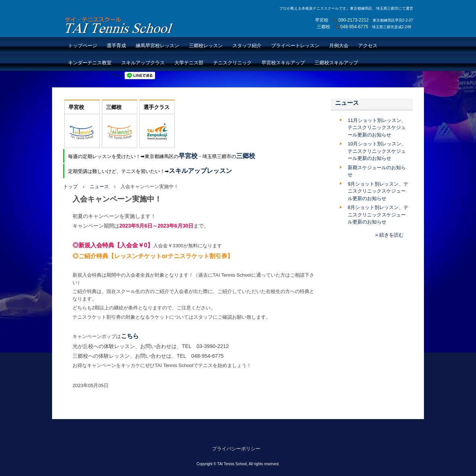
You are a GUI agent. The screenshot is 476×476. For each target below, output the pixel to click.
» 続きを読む (389, 235)
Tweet (116, 75)
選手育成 (116, 46)
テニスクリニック (232, 63)
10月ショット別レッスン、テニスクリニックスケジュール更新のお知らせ (377, 151)
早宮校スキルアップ (283, 63)
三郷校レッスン (206, 46)
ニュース (99, 186)
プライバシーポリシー (236, 449)
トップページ (83, 46)
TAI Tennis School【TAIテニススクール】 (120, 25)
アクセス (368, 46)
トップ (70, 186)
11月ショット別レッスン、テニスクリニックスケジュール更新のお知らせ (377, 128)
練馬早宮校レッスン (157, 46)
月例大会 (339, 46)
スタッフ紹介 (247, 46)
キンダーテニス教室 (90, 63)
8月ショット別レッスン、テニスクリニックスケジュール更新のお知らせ (378, 215)
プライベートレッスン (295, 46)
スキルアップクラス (143, 63)
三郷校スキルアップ (336, 63)
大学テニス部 (189, 63)
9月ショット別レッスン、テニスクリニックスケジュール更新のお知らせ (378, 191)
